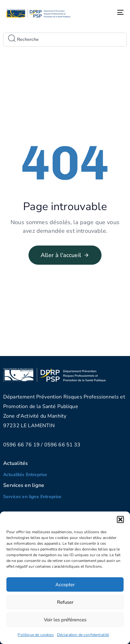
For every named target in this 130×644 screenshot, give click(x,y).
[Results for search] (65, 49)
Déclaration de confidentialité (83, 635)
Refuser (65, 602)
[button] (120, 519)
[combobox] (65, 40)
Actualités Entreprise (25, 475)
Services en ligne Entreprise (32, 497)
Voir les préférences (65, 620)
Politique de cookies (36, 635)
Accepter (65, 585)
